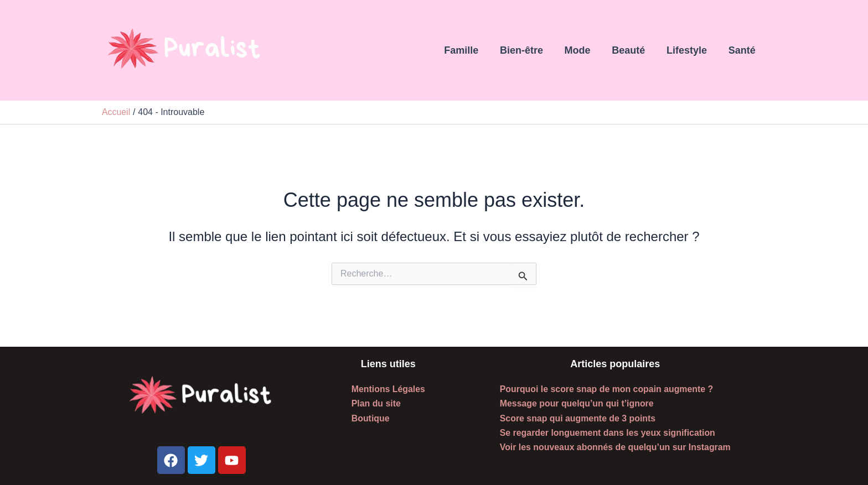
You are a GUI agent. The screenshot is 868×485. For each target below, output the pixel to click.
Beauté (632, 50)
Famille (469, 50)
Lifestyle (689, 50)
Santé (743, 50)
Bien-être (528, 50)
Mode (583, 50)
